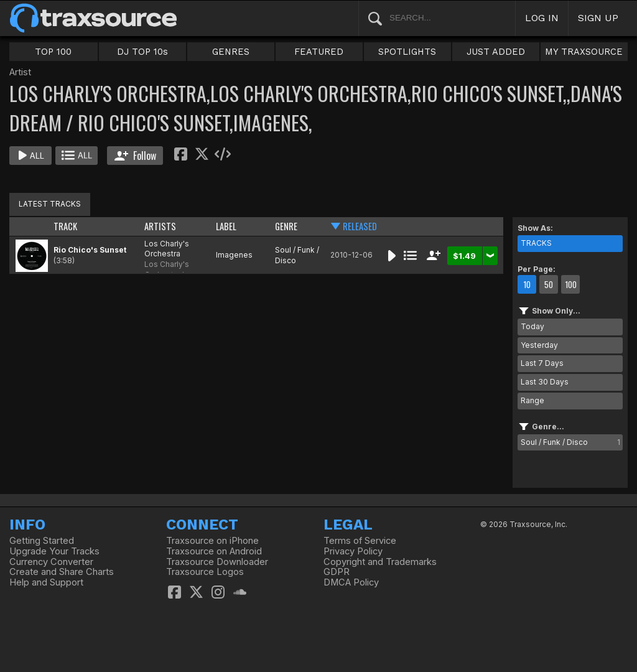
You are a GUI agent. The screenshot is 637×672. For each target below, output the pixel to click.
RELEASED (360, 226)
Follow (135, 156)
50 (549, 284)
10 (527, 284)
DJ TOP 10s (142, 52)
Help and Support (46, 582)
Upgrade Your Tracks (54, 551)
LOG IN (542, 18)
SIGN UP (598, 18)
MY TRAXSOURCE (584, 52)
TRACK (65, 226)
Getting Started (42, 541)
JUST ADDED (496, 52)
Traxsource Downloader (217, 562)
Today (532, 326)
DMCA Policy (351, 582)
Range (532, 400)
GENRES (231, 52)
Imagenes (234, 255)
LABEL (226, 226)
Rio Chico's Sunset (90, 250)
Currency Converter (51, 562)
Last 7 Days (542, 363)
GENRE (286, 226)
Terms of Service (360, 541)
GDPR (337, 572)
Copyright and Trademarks (380, 562)
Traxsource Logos (205, 572)
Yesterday (539, 345)
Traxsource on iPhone (212, 541)
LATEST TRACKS (50, 204)
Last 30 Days (545, 382)
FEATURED (319, 52)
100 (571, 284)
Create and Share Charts (62, 572)
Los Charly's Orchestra (167, 249)
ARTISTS (160, 226)
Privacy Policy (353, 551)
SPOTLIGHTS (407, 52)
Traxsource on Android (214, 551)
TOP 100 (53, 52)
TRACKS (536, 243)
